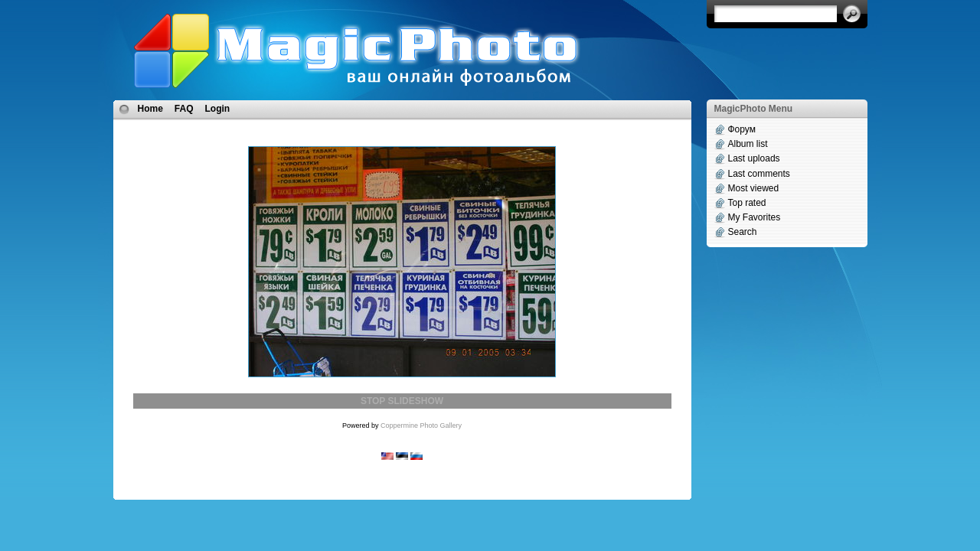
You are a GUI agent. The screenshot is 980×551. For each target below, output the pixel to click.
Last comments (759, 174)
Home (150, 109)
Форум (742, 129)
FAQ (184, 109)
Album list (748, 144)
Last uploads (754, 158)
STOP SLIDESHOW (402, 401)
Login (218, 109)
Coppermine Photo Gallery (421, 425)
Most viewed (754, 188)
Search (743, 232)
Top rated (747, 203)
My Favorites (755, 217)
